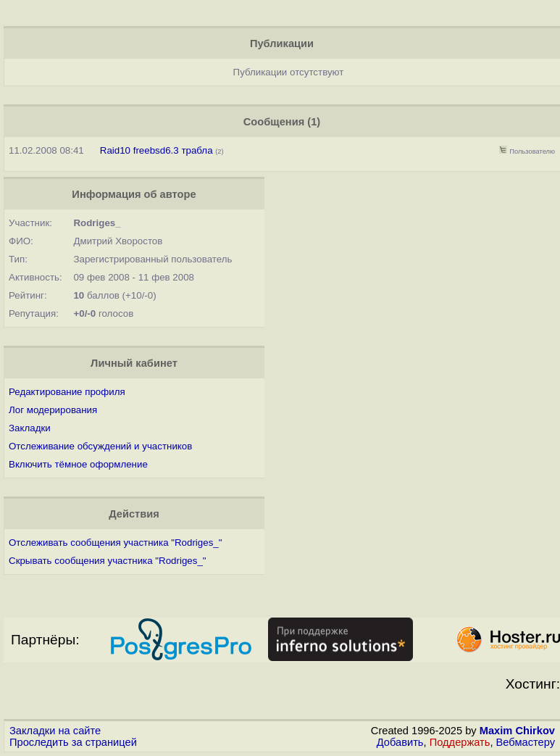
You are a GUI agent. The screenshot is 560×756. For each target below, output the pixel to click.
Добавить (400, 742)
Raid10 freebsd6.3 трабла (156, 150)
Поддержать (460, 742)
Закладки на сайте (55, 731)
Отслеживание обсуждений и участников (100, 446)
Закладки (30, 428)
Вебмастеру (526, 742)
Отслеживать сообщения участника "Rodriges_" (115, 543)
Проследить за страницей (73, 742)
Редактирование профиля (67, 392)
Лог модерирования (53, 410)
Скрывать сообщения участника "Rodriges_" (108, 561)
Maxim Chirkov (517, 731)
